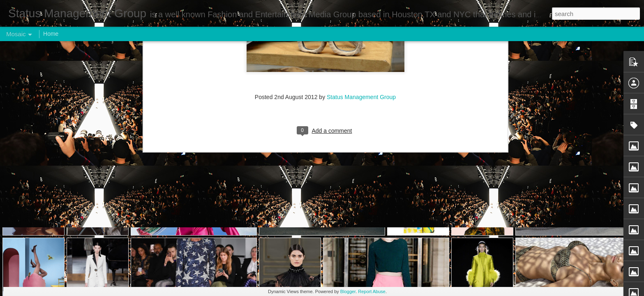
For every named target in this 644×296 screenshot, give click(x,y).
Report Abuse (372, 291)
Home (51, 34)
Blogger (348, 291)
